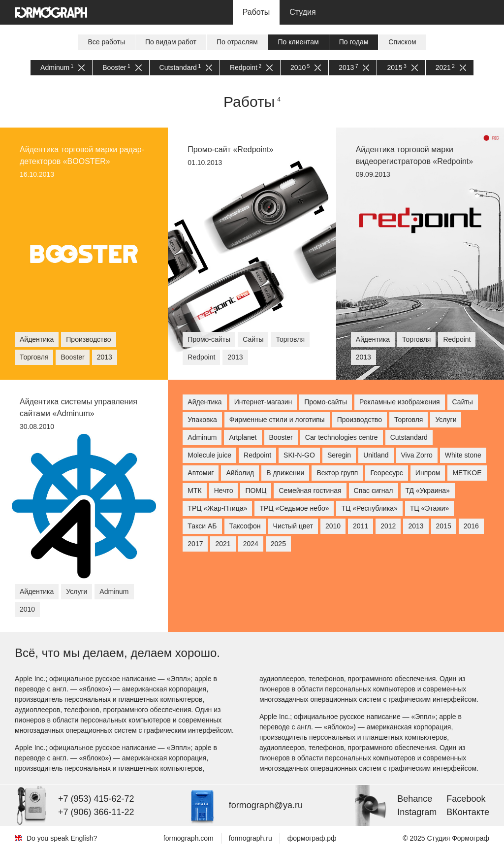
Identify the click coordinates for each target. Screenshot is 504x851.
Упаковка (202, 420)
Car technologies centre (342, 437)
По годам (354, 42)
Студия (302, 12)
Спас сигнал (374, 491)
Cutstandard (186, 68)
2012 (388, 526)
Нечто (224, 491)
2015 (402, 68)
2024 (251, 544)
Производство (360, 420)
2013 (354, 68)
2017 (195, 544)
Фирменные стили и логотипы (277, 420)
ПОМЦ (256, 491)
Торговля (409, 420)
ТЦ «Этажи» (430, 508)
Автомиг (201, 473)
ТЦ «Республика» (369, 508)
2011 (361, 526)
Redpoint (251, 68)
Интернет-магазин (263, 402)
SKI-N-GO (299, 455)
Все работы (106, 42)
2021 (451, 68)
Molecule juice (209, 455)
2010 (306, 68)
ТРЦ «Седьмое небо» (294, 508)
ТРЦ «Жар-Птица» (217, 508)
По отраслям (237, 42)
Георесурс (386, 473)
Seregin (339, 455)
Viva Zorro (417, 455)
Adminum (63, 68)
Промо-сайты (326, 402)
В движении (285, 473)
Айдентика (205, 402)
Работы (256, 12)
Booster (122, 68)
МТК (194, 491)
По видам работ (171, 42)
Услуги (446, 420)
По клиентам (299, 42)
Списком (402, 42)
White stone (463, 455)
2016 (471, 526)
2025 (278, 544)
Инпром (428, 473)
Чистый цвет (293, 526)
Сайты (463, 402)
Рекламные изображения (400, 402)
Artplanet (243, 437)
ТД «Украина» (428, 491)
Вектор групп (337, 473)
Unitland (376, 455)
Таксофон (245, 526)
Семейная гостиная (310, 491)
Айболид (240, 473)
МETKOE (467, 473)
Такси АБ (202, 526)
